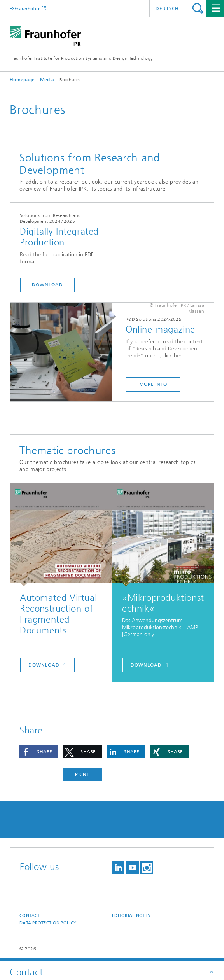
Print (82, 774)
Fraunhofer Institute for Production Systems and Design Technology (81, 58)
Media (47, 80)
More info (153, 384)
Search (198, 8)
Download (47, 285)
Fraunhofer (27, 8)
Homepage (22, 80)
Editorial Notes (131, 916)
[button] (39, 752)
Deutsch (167, 9)
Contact (30, 916)
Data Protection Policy (48, 923)
